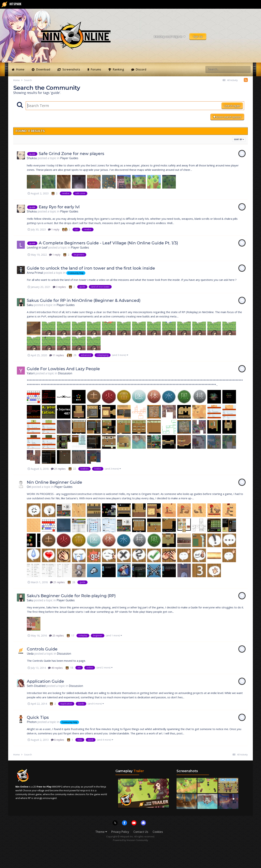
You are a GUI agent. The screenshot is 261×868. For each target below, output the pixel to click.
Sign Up (198, 36)
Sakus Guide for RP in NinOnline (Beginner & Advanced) (84, 300)
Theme (101, 832)
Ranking (118, 69)
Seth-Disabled (36, 686)
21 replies (58, 469)
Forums (96, 69)
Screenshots (71, 69)
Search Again (232, 106)
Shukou (32, 158)
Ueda (30, 654)
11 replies (57, 355)
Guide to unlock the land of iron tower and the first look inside (91, 268)
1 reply (54, 229)
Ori (29, 487)
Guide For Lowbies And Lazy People (63, 369)
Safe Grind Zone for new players (72, 154)
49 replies (55, 668)
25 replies (56, 635)
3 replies (59, 287)
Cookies (158, 832)
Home (20, 69)
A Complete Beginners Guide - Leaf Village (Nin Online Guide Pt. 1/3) (108, 243)
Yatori (31, 373)
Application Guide (45, 681)
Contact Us (141, 832)
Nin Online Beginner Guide (54, 482)
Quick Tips (38, 717)
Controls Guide (42, 649)
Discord (141, 69)
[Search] (215, 69)
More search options (227, 117)
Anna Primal (35, 273)
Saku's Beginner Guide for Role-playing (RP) (71, 596)
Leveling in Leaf (37, 248)
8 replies (58, 740)
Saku (30, 305)
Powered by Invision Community (130, 840)
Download (43, 69)
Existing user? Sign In (170, 37)
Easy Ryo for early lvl (59, 207)
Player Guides (69, 158)
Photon (32, 722)
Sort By (239, 139)
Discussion (65, 373)
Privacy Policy (120, 832)
